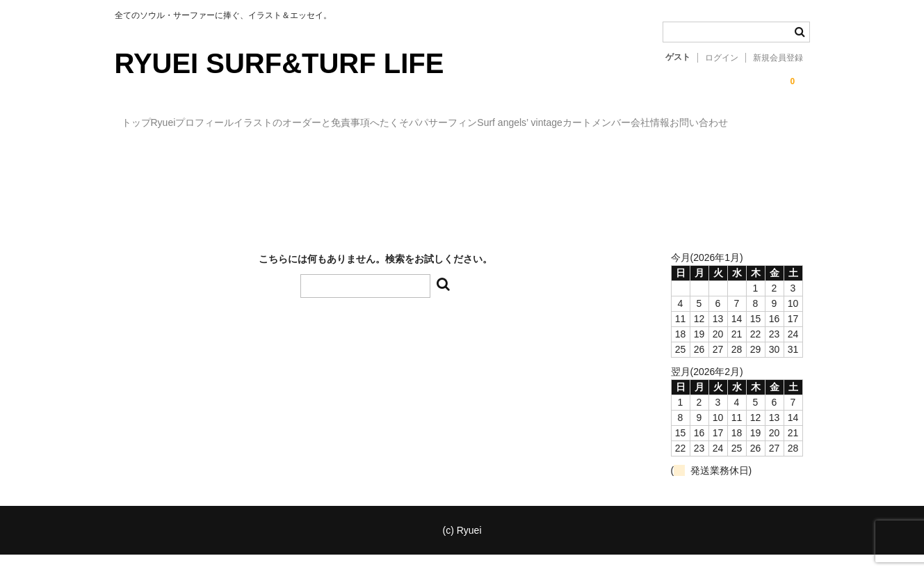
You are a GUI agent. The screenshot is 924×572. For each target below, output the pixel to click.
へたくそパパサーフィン (517, 124)
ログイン (722, 58)
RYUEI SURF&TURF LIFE (279, 63)
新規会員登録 (778, 58)
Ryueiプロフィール (228, 124)
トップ (143, 124)
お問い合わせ (292, 153)
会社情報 (215, 153)
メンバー (147, 153)
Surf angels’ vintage (641, 124)
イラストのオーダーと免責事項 (366, 124)
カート (727, 124)
